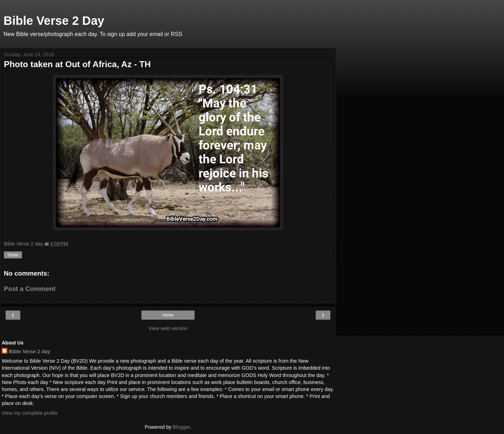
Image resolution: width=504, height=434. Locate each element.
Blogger (181, 427)
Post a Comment (30, 289)
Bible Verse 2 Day (54, 21)
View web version (168, 328)
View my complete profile (30, 413)
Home (168, 315)
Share (13, 255)
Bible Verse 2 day (29, 351)
